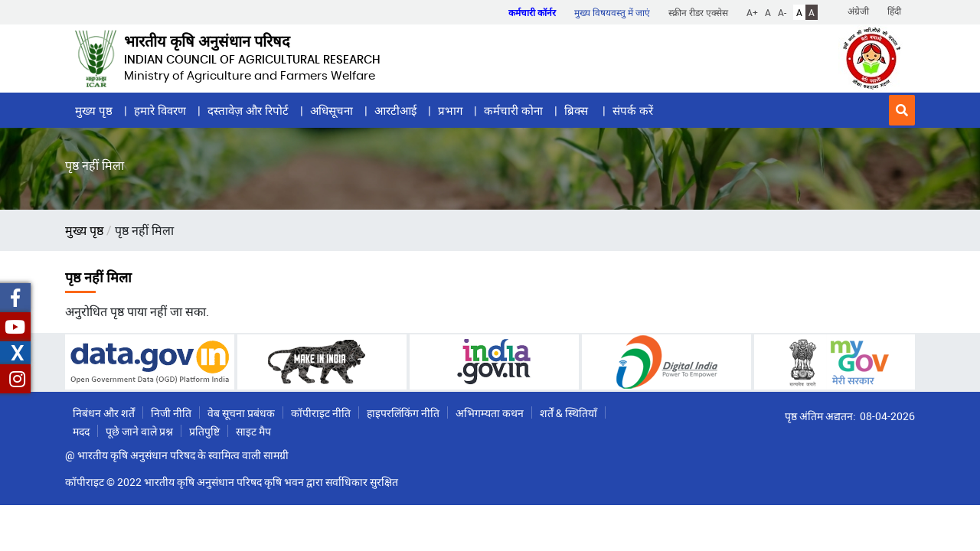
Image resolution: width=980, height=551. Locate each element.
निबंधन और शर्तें (104, 413)
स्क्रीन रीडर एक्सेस (698, 12)
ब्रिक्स (578, 110)
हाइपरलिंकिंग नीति (403, 413)
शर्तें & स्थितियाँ (568, 413)
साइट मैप (253, 431)
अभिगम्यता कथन (490, 413)
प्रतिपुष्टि (204, 431)
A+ (752, 12)
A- (782, 12)
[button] (902, 110)
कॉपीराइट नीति (321, 413)
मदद (81, 431)
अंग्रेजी (858, 11)
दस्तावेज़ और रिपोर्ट (248, 110)
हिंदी (894, 11)
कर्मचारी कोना (513, 110)
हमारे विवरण (160, 110)
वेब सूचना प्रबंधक (241, 413)
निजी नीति (171, 413)
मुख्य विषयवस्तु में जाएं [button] (612, 12)
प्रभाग (450, 110)
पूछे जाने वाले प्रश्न (139, 431)
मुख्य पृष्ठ (94, 110)
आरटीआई (395, 110)
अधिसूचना (332, 110)
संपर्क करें (633, 110)
